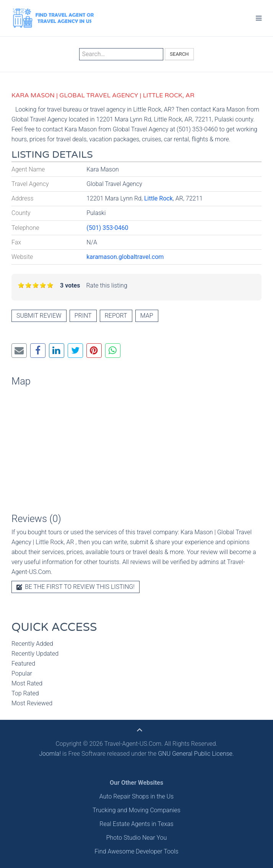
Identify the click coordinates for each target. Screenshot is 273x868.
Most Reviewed (32, 703)
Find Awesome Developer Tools (136, 851)
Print (83, 316)
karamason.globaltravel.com (125, 257)
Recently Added (32, 644)
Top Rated (25, 693)
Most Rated (27, 683)
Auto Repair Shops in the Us (136, 796)
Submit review (39, 316)
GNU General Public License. (196, 754)
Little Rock (158, 198)
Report (116, 316)
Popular (22, 673)
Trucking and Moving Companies (136, 810)
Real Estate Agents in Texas (136, 824)
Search (179, 54)
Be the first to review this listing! (76, 587)
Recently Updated (35, 654)
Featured (23, 664)
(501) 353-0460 (107, 228)
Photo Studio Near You (137, 838)
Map (147, 316)
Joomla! (50, 754)
